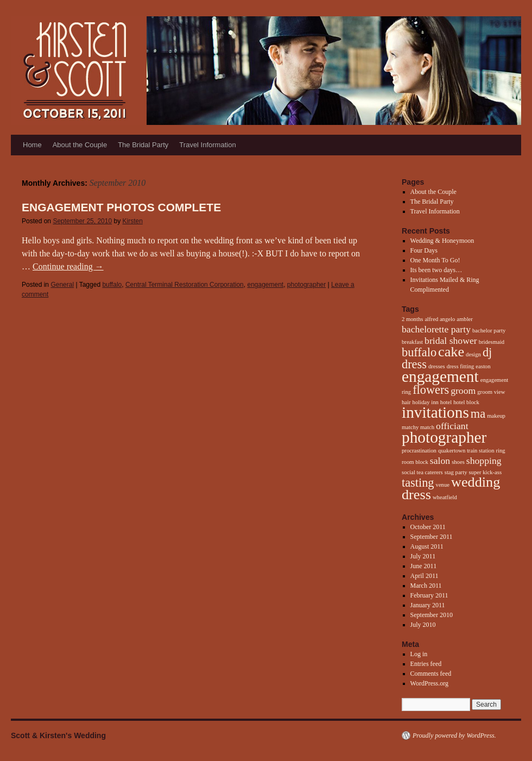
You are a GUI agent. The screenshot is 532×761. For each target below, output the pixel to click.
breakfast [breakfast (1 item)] (412, 342)
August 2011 (427, 546)
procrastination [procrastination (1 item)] (419, 451)
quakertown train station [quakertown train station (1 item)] (466, 451)
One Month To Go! (435, 260)
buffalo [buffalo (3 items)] (419, 352)
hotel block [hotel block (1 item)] (466, 402)
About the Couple (80, 145)
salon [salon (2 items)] (440, 461)
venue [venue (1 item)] (443, 485)
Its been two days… (436, 270)
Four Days (424, 250)
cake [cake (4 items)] (451, 352)
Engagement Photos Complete (121, 207)
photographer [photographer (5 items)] (444, 437)
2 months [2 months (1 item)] (412, 319)
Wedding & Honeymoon (442, 241)
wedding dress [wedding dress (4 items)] (451, 488)
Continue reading (68, 266)
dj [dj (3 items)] (487, 352)
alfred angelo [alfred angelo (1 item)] (440, 319)
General (62, 285)
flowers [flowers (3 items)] (431, 390)
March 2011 (426, 586)
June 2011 (424, 566)
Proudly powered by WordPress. (454, 735)
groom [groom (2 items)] (463, 391)
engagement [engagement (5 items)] (440, 376)
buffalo (112, 285)
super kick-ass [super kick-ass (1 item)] (485, 472)
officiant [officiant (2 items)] (452, 426)
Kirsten (133, 221)
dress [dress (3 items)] (414, 364)
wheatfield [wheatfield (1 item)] (445, 497)
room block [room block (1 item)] (415, 462)
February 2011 (429, 595)
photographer (306, 285)
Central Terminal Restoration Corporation (185, 285)
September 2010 (432, 615)
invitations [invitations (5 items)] (435, 412)
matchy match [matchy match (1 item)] (418, 427)
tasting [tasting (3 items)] (418, 483)
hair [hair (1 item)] (406, 402)
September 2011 (432, 537)
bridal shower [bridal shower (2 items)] (451, 341)
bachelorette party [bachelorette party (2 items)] (436, 329)
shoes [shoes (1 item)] (458, 462)
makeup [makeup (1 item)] (496, 416)
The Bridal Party (143, 145)
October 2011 (428, 527)
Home (32, 145)
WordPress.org (429, 683)
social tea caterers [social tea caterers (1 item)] (422, 472)
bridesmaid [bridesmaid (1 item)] (492, 342)
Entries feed (426, 664)
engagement (265, 285)
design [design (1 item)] (473, 354)
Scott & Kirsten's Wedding (58, 735)
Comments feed (431, 674)
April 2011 (425, 576)
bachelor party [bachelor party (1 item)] (489, 331)
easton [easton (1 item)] (483, 366)
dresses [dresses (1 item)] (437, 366)
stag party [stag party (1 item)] (456, 472)
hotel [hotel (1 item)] (446, 402)
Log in (419, 654)
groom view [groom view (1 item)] (491, 392)
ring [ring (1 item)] (501, 451)
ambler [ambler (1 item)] (465, 319)
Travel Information (207, 145)
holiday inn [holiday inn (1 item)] (426, 402)
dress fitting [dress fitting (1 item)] (461, 366)
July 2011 (423, 556)
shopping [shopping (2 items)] (484, 461)
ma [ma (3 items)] (478, 414)
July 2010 (423, 625)
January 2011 (428, 605)
